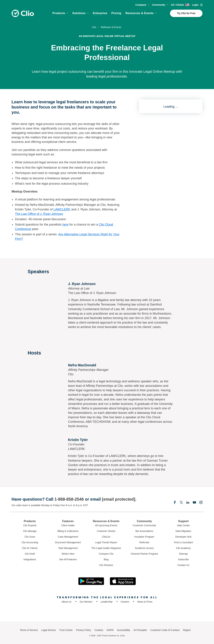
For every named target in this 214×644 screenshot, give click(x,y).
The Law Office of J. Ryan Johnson (39, 214)
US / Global (180, 5)
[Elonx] (181, 503)
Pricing (116, 13)
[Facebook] (175, 503)
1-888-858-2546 (69, 499)
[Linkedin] (188, 503)
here (65, 225)
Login (197, 5)
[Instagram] (201, 503)
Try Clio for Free (186, 13)
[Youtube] (194, 503)
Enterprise (100, 13)
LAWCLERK (62, 209)
